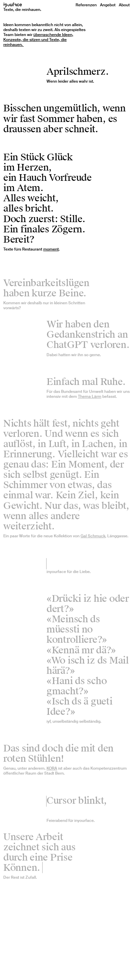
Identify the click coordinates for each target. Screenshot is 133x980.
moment (51, 249)
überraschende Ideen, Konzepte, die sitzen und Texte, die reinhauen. (38, 40)
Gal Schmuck (93, 538)
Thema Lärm (90, 398)
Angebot (108, 5)
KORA (52, 770)
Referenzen (86, 5)
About (124, 5)
